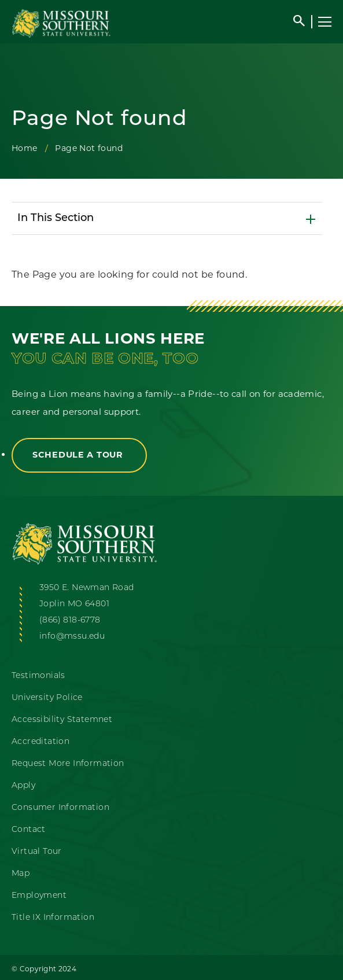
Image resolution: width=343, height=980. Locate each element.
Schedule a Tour (79, 455)
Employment (39, 896)
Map (21, 874)
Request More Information (68, 764)
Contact (29, 830)
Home (25, 148)
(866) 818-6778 (70, 620)
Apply (23, 786)
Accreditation (40, 742)
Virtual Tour (37, 852)
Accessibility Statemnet (62, 720)
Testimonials (38, 676)
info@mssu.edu (72, 637)
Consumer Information (60, 808)
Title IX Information (53, 918)
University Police (47, 698)
